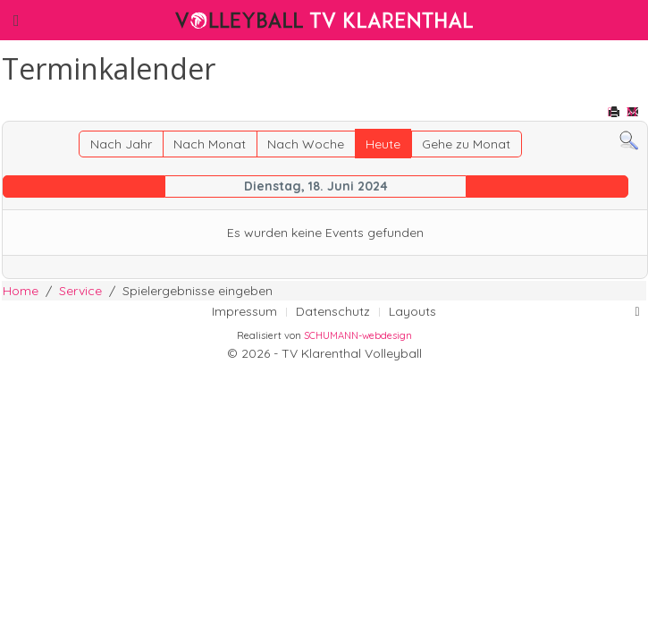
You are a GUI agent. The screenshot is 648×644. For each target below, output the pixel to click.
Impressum (244, 311)
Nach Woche (306, 144)
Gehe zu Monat (466, 144)
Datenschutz (333, 311)
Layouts (412, 311)
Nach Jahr (121, 144)
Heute (383, 144)
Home (21, 291)
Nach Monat (210, 144)
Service (80, 291)
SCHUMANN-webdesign (358, 335)
